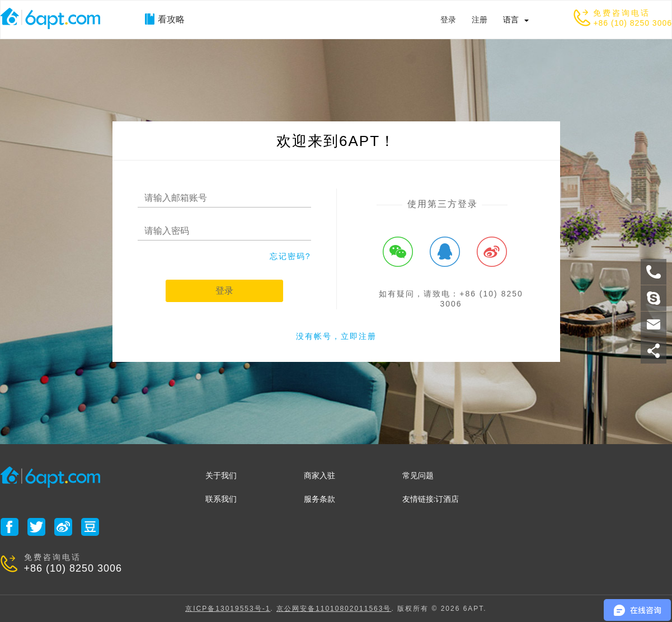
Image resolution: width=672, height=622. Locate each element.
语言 (511, 20)
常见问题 (418, 475)
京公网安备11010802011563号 (334, 609)
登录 (448, 20)
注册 (480, 20)
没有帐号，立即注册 (336, 336)
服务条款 (319, 499)
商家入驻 (319, 475)
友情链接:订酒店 (431, 499)
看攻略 (165, 19)
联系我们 (221, 499)
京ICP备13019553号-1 (228, 609)
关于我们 (221, 475)
